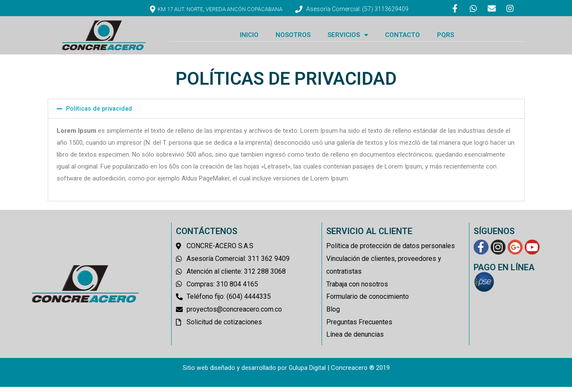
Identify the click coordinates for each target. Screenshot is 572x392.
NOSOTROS (293, 40)
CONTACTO (402, 40)
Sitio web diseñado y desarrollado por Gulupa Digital (254, 373)
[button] (286, 114)
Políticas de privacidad (101, 114)
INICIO (249, 40)
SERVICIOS (348, 40)
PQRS (446, 40)
